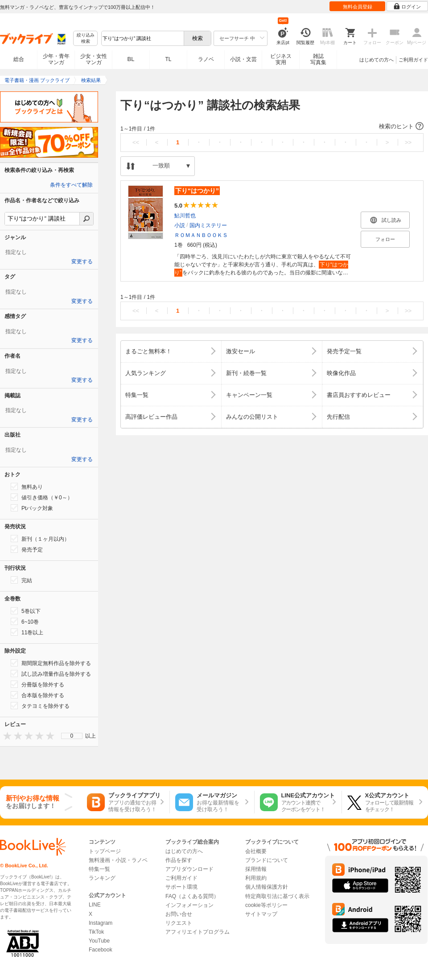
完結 (21, 580)
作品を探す (179, 860)
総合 (19, 59)
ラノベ (206, 59)
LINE (95, 905)
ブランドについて (267, 860)
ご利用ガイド (413, 60)
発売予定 (27, 549)
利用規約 (256, 878)
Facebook (101, 950)
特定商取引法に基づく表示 (277, 896)
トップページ (105, 851)
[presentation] (5, 736)
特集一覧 (99, 869)
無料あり (27, 486)
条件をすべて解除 (71, 185)
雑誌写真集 (318, 59)
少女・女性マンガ (94, 59)
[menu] (72, 736)
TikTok (96, 932)
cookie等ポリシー (266, 905)
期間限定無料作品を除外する (51, 663)
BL (131, 59)
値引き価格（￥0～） (42, 497)
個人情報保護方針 (267, 887)
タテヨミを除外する (40, 706)
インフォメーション (189, 905)
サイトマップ (261, 914)
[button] (272, 127)
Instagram (101, 923)
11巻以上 (27, 632)
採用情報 (256, 869)
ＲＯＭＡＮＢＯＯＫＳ (201, 235)
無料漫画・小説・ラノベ (118, 860)
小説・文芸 (243, 59)
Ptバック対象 (32, 508)
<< (136, 142)
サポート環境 (181, 887)
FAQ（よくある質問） (192, 896)
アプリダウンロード (189, 869)
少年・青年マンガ (56, 59)
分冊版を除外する (37, 684)
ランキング (102, 878)
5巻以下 (26, 611)
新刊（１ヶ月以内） (40, 539)
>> (408, 142)
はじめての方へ (377, 60)
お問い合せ (179, 914)
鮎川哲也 (185, 216)
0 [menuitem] (72, 736)
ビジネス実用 (281, 59)
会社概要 (256, 851)
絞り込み (86, 39)
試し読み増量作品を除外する (51, 674)
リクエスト (179, 923)
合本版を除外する (37, 695)
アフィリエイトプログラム (198, 932)
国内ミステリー (208, 225)
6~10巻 (25, 621)
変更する (82, 261)
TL (168, 59)
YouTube (99, 941)
